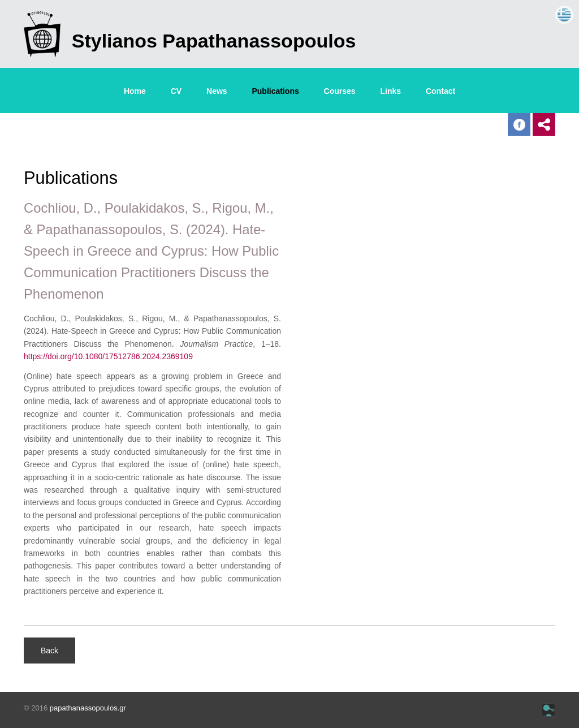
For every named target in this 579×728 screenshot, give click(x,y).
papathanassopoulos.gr (88, 708)
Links (391, 91)
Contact (440, 91)
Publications (275, 91)
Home (135, 91)
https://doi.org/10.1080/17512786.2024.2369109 (108, 356)
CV (176, 91)
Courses (340, 91)
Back (49, 651)
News (217, 91)
